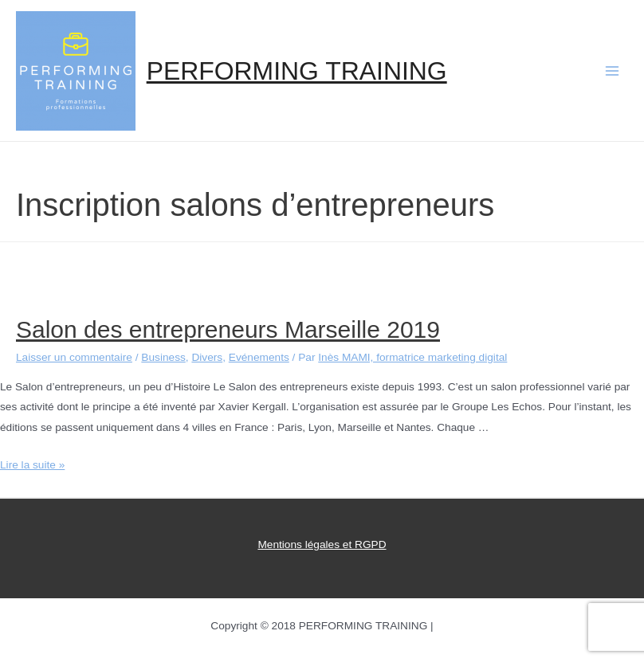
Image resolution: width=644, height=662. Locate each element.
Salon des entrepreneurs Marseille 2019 (228, 329)
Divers (207, 357)
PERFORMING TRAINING (297, 71)
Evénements (259, 357)
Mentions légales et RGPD (322, 544)
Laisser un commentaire (74, 357)
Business (163, 357)
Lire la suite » (32, 465)
